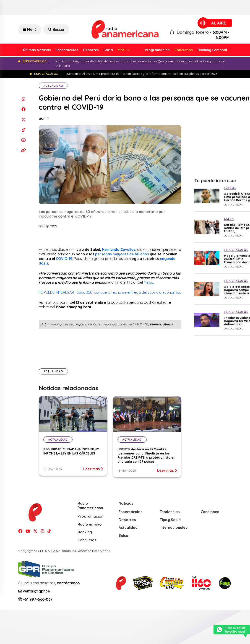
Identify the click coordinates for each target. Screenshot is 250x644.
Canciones (210, 512)
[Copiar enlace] (23, 150)
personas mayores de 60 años (122, 254)
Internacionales (173, 527)
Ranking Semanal (212, 50)
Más (122, 50)
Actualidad (53, 86)
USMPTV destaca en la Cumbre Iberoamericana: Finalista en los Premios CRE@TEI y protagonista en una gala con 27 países (146, 455)
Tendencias (170, 512)
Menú (30, 29)
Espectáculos (67, 50)
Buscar (56, 29)
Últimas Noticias (37, 50)
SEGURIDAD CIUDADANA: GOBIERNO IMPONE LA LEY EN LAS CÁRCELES (71, 451)
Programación (157, 50)
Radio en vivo (90, 524)
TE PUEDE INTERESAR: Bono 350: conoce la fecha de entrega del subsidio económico (110, 292)
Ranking (85, 532)
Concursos (184, 50)
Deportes (91, 50)
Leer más (93, 469)
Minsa (148, 282)
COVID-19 (64, 259)
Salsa (108, 50)
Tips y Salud (170, 520)
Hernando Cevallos (119, 249)
